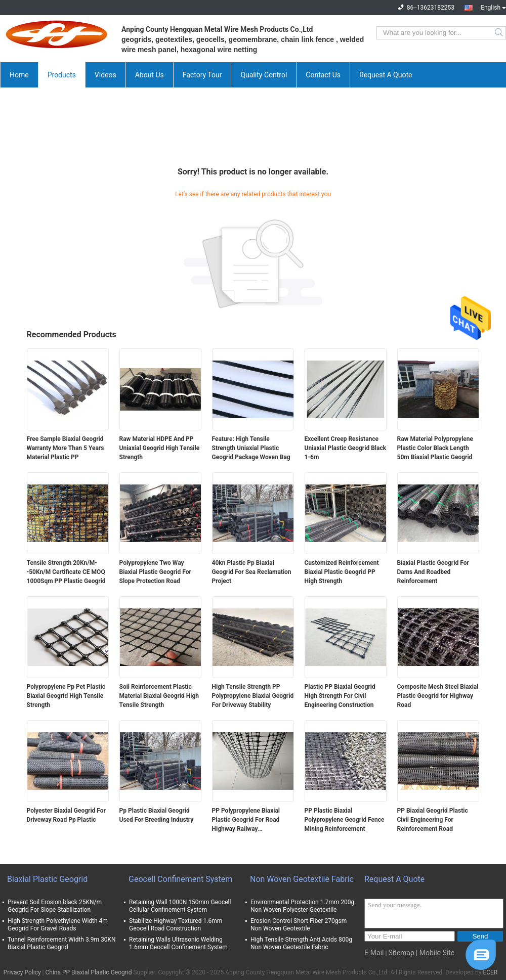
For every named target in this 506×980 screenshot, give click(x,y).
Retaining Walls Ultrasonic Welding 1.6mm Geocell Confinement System (178, 943)
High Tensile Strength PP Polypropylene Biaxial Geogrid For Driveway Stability (253, 696)
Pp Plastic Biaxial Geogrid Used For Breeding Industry (157, 815)
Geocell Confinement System (180, 879)
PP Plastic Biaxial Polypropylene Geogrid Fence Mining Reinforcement (345, 820)
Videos (106, 75)
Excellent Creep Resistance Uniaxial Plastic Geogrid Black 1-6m (346, 448)
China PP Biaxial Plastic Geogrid (89, 972)
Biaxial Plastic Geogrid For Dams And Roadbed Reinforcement (433, 572)
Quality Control (264, 75)
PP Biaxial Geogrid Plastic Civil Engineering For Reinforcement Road (433, 820)
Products (62, 75)
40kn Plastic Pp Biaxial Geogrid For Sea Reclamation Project (252, 572)
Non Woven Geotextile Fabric (302, 879)
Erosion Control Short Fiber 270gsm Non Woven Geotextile (299, 925)
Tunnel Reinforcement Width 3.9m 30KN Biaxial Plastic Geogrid (62, 943)
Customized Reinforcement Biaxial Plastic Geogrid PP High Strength (342, 572)
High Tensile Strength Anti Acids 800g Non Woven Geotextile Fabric (301, 943)
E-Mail (374, 953)
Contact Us (323, 75)
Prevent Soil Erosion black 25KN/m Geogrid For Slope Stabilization (55, 906)
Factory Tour (202, 75)
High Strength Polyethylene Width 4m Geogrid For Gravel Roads (58, 925)
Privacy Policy (22, 972)
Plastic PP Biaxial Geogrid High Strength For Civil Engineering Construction (340, 696)
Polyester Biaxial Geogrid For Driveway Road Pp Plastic (66, 815)
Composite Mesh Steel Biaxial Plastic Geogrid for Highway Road (438, 696)
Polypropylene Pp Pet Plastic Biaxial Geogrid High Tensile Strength (66, 696)
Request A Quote (386, 75)
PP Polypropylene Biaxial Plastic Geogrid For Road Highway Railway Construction (246, 820)
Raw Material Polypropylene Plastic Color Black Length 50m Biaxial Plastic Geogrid (435, 448)
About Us (150, 75)
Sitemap (401, 953)
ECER (490, 972)
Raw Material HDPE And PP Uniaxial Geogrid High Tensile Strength (160, 448)
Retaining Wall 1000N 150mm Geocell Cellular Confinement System (180, 906)
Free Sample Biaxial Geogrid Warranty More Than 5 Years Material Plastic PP (66, 448)
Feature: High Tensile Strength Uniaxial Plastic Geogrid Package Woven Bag (251, 448)
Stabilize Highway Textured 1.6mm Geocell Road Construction (176, 925)
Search (500, 33)
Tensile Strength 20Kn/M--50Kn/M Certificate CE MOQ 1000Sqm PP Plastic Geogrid (66, 572)
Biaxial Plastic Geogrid (47, 879)
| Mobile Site (435, 953)
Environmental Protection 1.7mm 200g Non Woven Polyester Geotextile (302, 906)
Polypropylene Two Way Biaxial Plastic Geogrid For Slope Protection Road (155, 572)
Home (19, 75)
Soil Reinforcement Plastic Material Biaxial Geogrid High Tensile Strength (159, 696)
